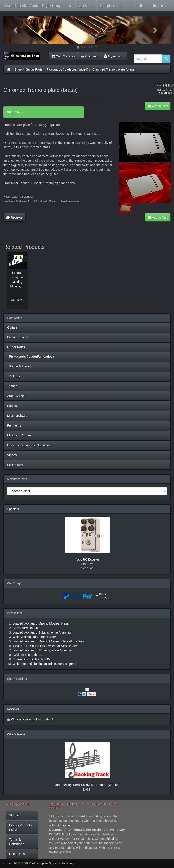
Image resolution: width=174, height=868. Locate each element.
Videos (12, 455)
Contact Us (17, 854)
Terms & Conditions (17, 842)
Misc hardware (17, 416)
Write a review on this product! (32, 719)
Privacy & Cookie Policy (21, 827)
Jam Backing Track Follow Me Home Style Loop (87, 785)
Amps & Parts (17, 396)
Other (12, 386)
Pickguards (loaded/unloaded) (67, 69)
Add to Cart (158, 106)
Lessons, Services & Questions (29, 445)
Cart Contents (63, 56)
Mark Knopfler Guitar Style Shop (32, 6)
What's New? (16, 734)
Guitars (12, 327)
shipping (169, 93)
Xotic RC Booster (87, 559)
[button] (16, 30)
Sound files (15, 465)
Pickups (14, 376)
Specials (13, 509)
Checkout (90, 56)
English (108, 6)
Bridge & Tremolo (20, 366)
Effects (12, 406)
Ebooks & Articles (19, 435)
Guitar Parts (34, 69)
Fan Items (14, 425)
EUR (86, 6)
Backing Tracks (18, 337)
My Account (114, 56)
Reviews (14, 217)
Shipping (15, 815)
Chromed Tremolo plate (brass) (114, 69)
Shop (18, 69)
